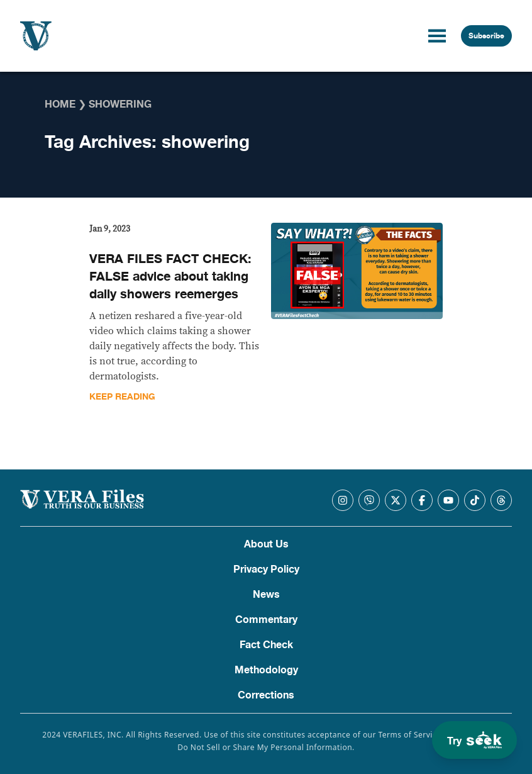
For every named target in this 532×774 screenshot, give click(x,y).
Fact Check (266, 645)
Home (60, 104)
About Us (266, 544)
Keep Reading (122, 397)
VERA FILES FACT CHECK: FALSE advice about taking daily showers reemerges (170, 277)
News (266, 595)
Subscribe (486, 36)
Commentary (266, 620)
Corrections (266, 695)
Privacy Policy (266, 569)
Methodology (266, 670)
